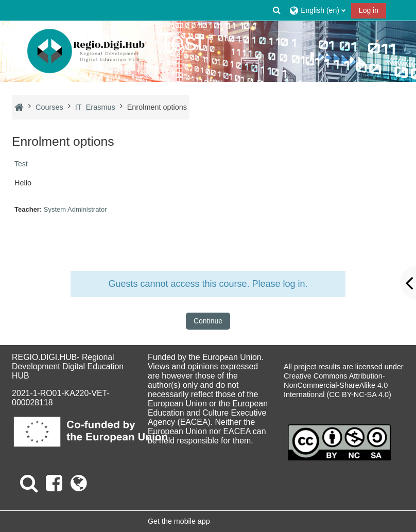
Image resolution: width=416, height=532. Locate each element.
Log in (369, 10)
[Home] (86, 52)
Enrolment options (157, 107)
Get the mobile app (179, 521)
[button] (277, 10)
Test (21, 164)
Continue (208, 321)
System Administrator (75, 209)
